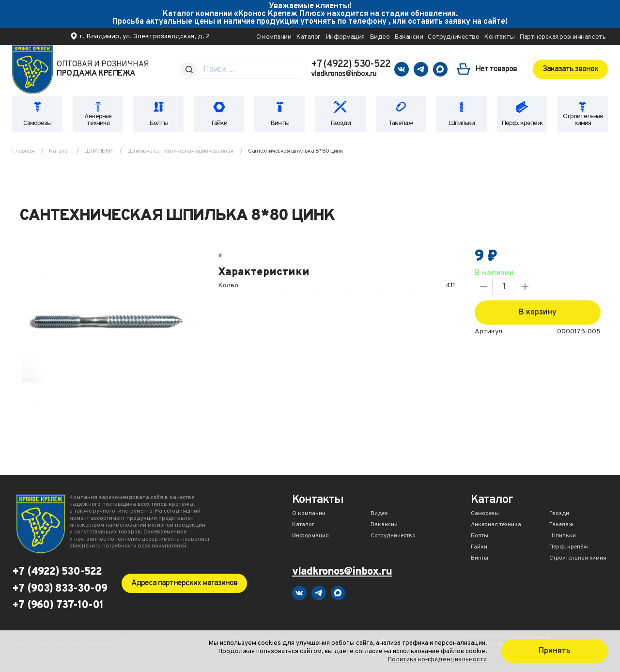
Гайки (219, 123)
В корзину (538, 313)
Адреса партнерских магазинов (184, 583)
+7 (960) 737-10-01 (58, 606)
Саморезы (37, 123)
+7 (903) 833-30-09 (60, 589)
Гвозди (341, 123)
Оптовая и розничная (103, 69)
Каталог (308, 37)
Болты (159, 123)
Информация (345, 37)
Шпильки (462, 123)
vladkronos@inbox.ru (344, 74)
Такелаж (401, 123)
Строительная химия (583, 120)
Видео (380, 37)
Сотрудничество (453, 37)
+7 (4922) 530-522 (351, 64)
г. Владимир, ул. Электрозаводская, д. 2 (145, 37)
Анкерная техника (98, 120)
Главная (23, 151)
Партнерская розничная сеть (562, 37)
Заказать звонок (570, 69)
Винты (280, 123)
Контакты (499, 37)
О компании (274, 37)
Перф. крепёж (522, 123)
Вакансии (409, 37)
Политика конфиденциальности (437, 660)
